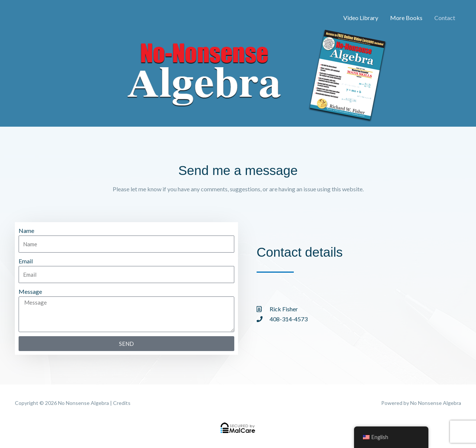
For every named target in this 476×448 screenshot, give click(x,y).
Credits (122, 403)
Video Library (361, 18)
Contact (445, 18)
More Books (406, 18)
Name (26, 231)
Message (30, 291)
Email (26, 261)
